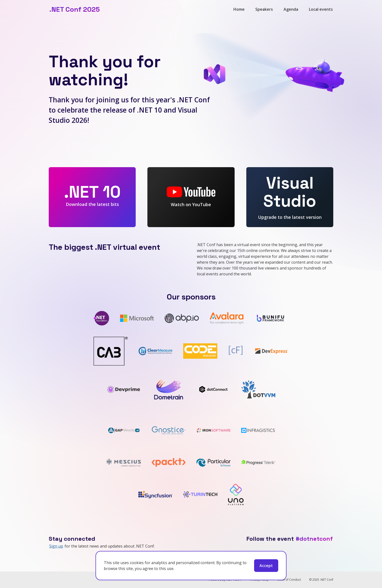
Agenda (291, 9)
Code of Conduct (289, 580)
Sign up (56, 546)
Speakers (264, 9)
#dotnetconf (314, 539)
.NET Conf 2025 (74, 9)
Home (239, 9)
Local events (321, 9)
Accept (266, 566)
